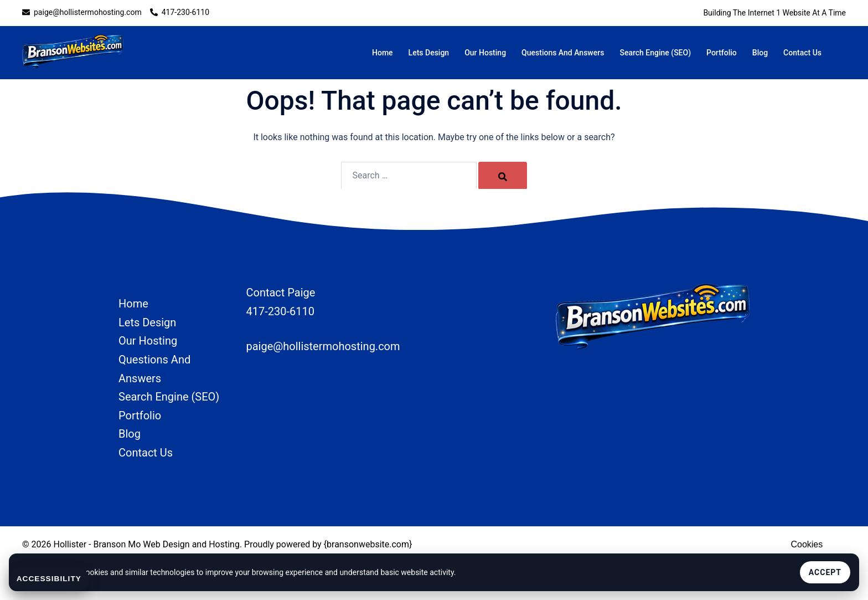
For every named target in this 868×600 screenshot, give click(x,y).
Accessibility (50, 579)
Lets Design (429, 53)
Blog (760, 53)
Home (383, 53)
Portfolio (722, 53)
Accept (825, 572)
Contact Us (802, 53)
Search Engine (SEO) (655, 53)
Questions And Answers (563, 53)
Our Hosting (485, 53)
